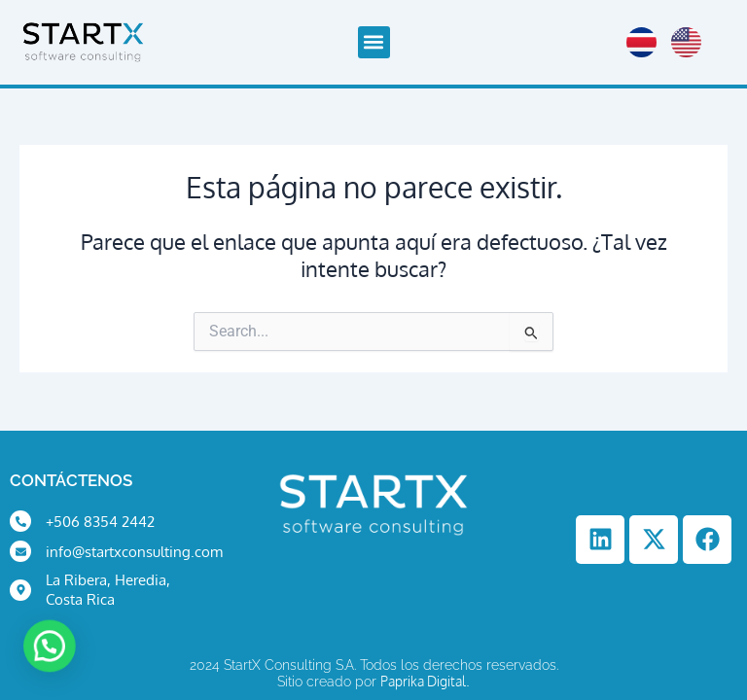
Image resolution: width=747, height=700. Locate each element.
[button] (374, 42)
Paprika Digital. (425, 681)
